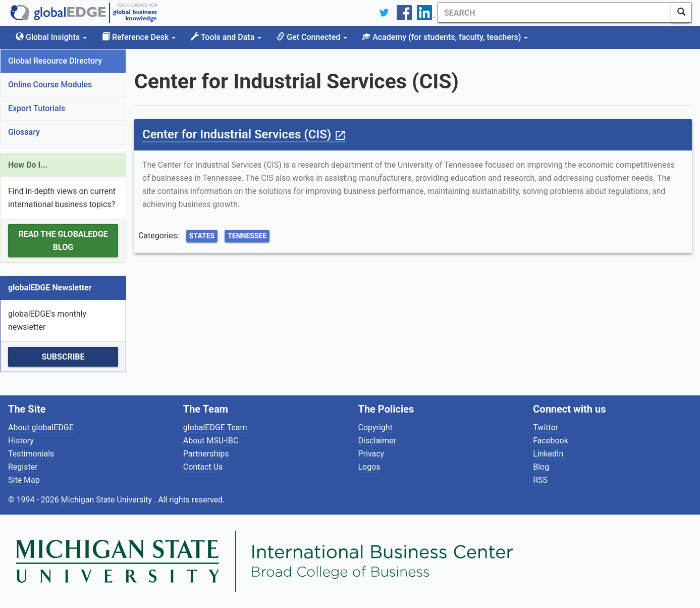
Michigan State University (107, 500)
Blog (541, 467)
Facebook (550, 441)
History (21, 441)
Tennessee (247, 236)
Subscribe (63, 357)
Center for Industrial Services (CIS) (244, 134)
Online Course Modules (50, 85)
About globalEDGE (41, 427)
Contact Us (203, 467)
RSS (540, 480)
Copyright (375, 427)
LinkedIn (548, 454)
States (202, 236)
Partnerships (206, 454)
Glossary (24, 132)
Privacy (371, 454)
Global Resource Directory (55, 61)
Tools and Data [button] (226, 37)
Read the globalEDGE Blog (63, 241)
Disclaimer (377, 441)
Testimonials (31, 454)
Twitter (545, 427)
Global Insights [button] (51, 37)
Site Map (24, 480)
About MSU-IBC (211, 441)
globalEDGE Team (215, 427)
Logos (369, 467)
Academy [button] (445, 37)
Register (23, 467)
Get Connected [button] (312, 37)
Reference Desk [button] (139, 37)
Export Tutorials (37, 108)
